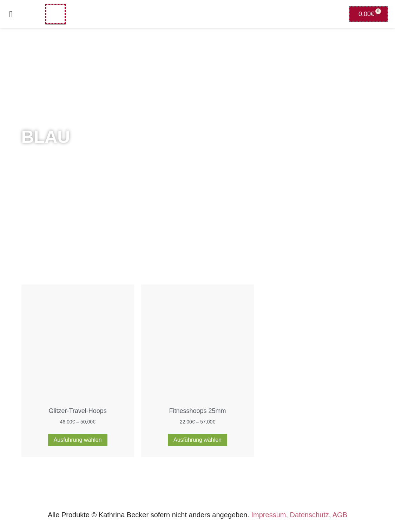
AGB (340, 515)
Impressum (269, 515)
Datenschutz (310, 515)
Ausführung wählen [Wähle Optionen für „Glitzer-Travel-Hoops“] (78, 440)
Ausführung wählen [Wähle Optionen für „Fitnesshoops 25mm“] (197, 440)
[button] (11, 14)
